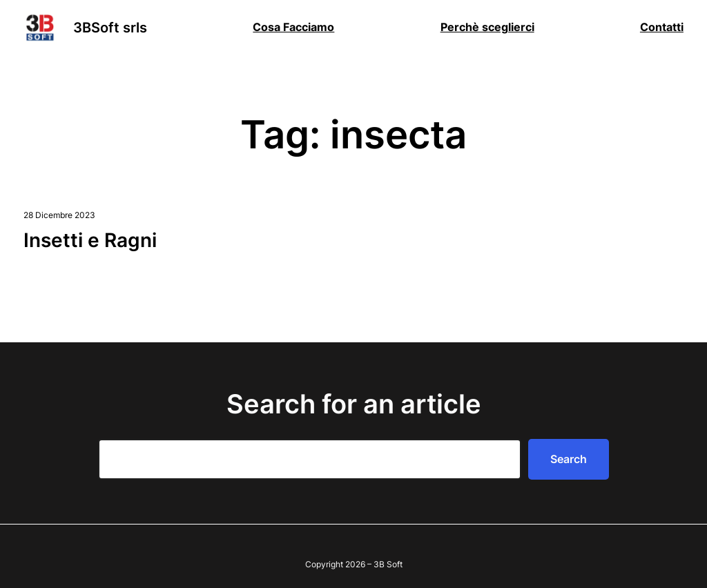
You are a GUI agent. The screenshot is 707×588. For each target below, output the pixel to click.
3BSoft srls (110, 28)
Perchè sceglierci (487, 27)
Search (569, 459)
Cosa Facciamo (293, 27)
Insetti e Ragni (90, 240)
